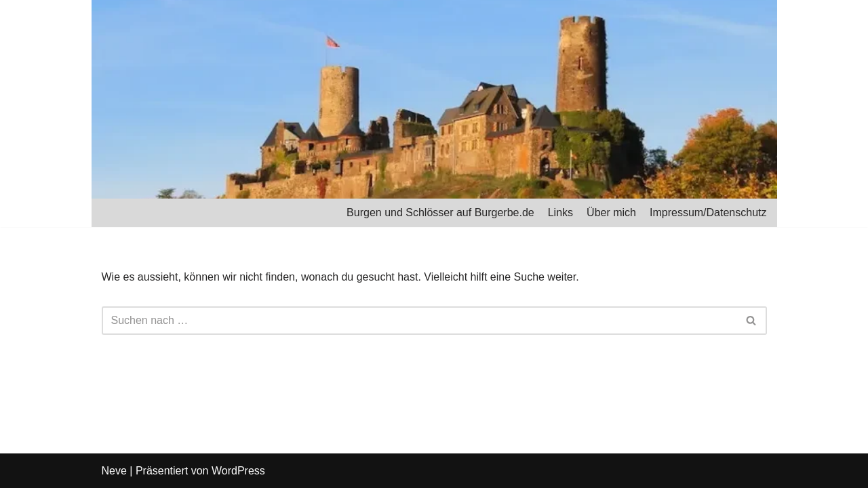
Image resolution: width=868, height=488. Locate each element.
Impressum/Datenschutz (708, 212)
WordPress (238, 471)
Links (560, 212)
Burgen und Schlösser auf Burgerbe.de (440, 212)
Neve (114, 471)
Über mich (611, 212)
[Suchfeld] (419, 321)
